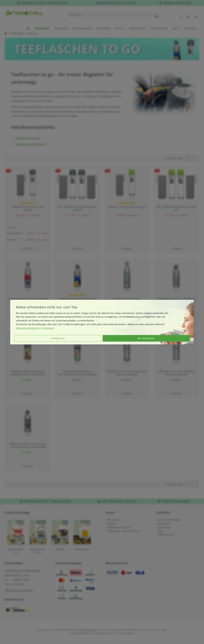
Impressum (48, 328)
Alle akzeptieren (146, 338)
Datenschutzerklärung (28, 328)
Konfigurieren (58, 338)
